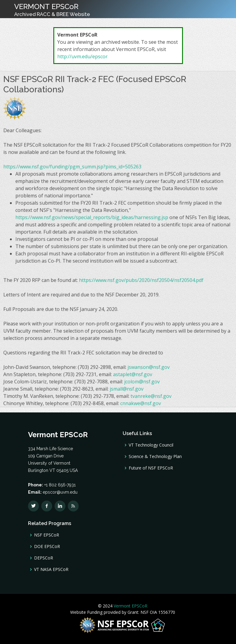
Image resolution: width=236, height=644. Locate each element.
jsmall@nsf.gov (127, 391)
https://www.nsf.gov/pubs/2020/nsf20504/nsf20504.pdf (141, 282)
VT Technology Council (151, 445)
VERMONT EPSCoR (52, 10)
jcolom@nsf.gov (142, 384)
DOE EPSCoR (47, 546)
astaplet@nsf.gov (133, 376)
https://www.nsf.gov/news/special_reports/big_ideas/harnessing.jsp (92, 219)
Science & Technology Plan (155, 457)
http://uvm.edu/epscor (82, 56)
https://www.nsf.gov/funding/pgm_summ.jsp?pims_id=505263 (72, 169)
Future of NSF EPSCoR (151, 468)
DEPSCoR (44, 558)
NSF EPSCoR (47, 535)
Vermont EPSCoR (130, 606)
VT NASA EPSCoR (51, 569)
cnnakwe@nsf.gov (141, 405)
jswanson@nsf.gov (149, 369)
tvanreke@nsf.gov (151, 398)
